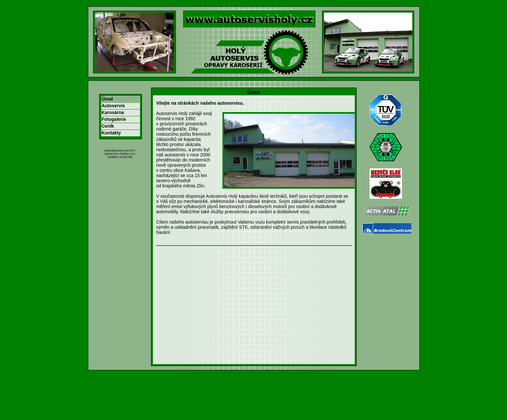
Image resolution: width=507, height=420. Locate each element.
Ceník (108, 126)
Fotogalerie (114, 119)
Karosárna (113, 112)
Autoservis (113, 106)
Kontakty (111, 133)
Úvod (107, 99)
